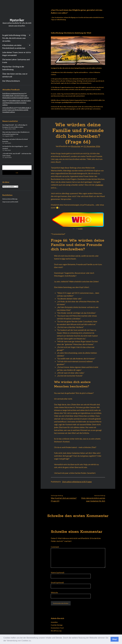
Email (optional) (57, 582)
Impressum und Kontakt (10, 202)
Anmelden (54, 622)
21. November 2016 (92, 146)
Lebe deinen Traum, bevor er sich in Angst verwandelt (17, 54)
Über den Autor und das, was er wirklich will (15, 75)
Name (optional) (58, 572)
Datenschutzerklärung (10, 199)
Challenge (99, 185)
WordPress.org (56, 631)
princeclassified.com (9, 108)
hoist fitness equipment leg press (13, 93)
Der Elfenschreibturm (11, 81)
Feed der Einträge (57, 625)
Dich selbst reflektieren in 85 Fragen (77, 482)
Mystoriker (17, 20)
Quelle (80, 229)
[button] (32, 641)
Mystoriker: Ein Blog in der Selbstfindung (13, 68)
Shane (4, 101)
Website (54, 592)
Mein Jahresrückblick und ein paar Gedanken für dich (93, 499)
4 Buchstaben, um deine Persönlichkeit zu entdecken (14, 47)
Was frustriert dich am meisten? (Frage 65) (64, 499)
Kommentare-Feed (57, 628)
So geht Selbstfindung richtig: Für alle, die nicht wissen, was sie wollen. (14, 38)
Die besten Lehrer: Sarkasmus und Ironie (16, 61)
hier (64, 259)
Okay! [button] (115, 639)
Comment (55, 547)
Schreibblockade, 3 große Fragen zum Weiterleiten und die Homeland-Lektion (17, 103)
